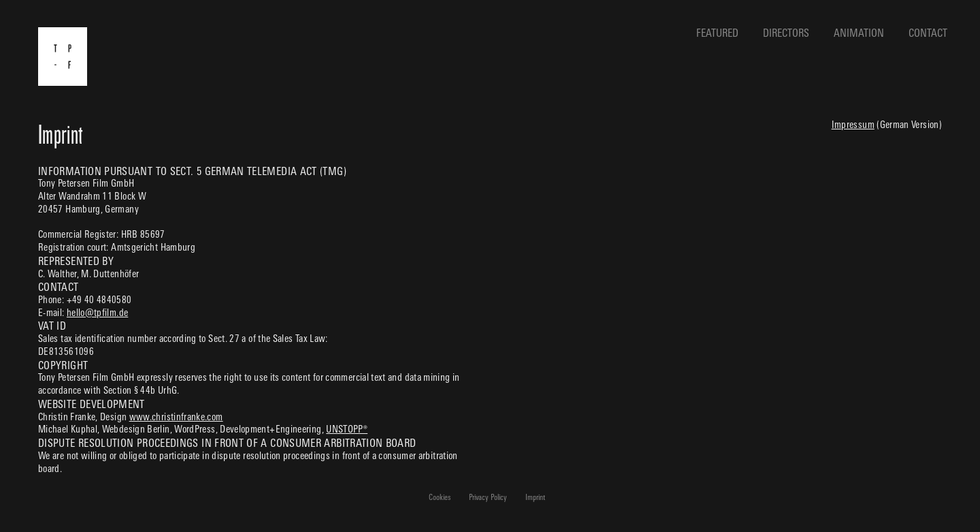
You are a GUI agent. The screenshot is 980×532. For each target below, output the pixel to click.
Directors (786, 34)
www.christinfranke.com (176, 418)
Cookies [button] (440, 498)
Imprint (535, 498)
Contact (928, 34)
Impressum (853, 126)
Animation (859, 34)
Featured (717, 34)
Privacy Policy (488, 498)
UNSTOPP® (347, 430)
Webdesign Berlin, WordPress (159, 430)
